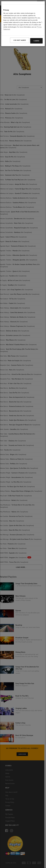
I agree (36, 32)
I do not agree (20, 32)
